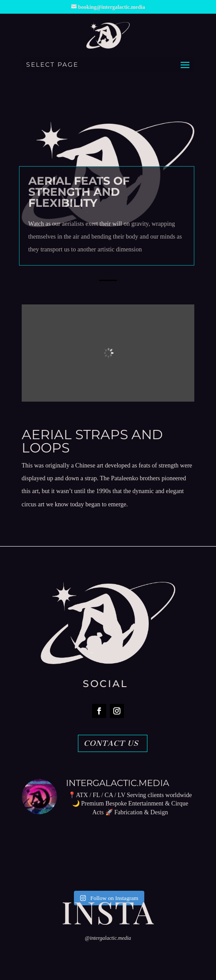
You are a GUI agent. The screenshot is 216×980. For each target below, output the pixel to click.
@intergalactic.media (108, 938)
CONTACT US (111, 743)
